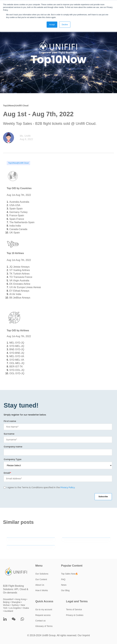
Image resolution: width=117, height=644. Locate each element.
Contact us (40, 621)
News (64, 585)
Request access (43, 615)
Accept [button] (52, 25)
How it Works (42, 590)
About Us (40, 585)
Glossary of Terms (44, 626)
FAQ (63, 579)
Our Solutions (42, 574)
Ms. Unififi (25, 136)
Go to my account (44, 609)
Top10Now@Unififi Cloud (18, 163)
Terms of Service (74, 609)
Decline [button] (65, 25)
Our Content (41, 579)
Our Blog (65, 590)
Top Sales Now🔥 (69, 574)
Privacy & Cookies (75, 615)
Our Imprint (84, 635)
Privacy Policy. (68, 487)
